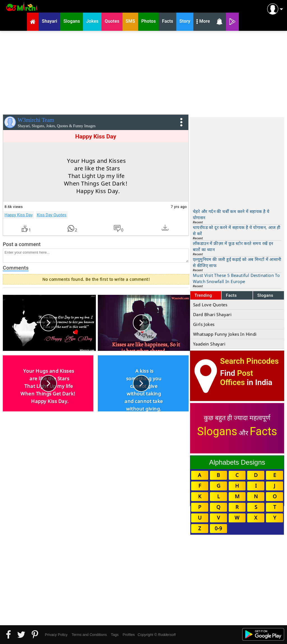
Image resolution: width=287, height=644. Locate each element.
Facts (231, 295)
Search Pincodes (249, 361)
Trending (203, 295)
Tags (115, 635)
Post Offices (237, 378)
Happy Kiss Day (19, 215)
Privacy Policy (56, 635)
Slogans (265, 295)
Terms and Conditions (89, 635)
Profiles (129, 635)
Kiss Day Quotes (52, 215)
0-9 (218, 528)
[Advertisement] (143, 71)
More (203, 22)
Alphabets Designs (237, 462)
